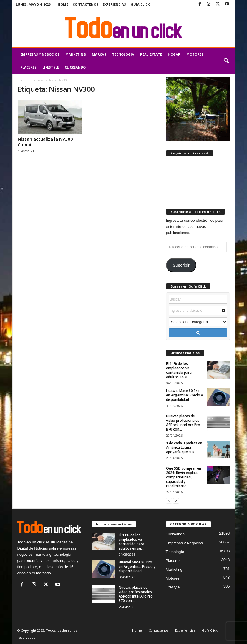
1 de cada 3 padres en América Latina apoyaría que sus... (184, 447)
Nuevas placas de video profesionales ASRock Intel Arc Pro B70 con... (183, 423)
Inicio (21, 80)
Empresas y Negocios (40, 54)
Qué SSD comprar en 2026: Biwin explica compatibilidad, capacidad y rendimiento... (184, 477)
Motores (195, 54)
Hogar (174, 54)
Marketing (76, 54)
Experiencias (114, 4)
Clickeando (75, 67)
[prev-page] (169, 501)
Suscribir (181, 265)
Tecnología (123, 54)
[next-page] (176, 501)
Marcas (99, 54)
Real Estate (151, 54)
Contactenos (86, 4)
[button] (226, 61)
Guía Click (140, 4)
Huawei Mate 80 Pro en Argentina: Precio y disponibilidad (184, 395)
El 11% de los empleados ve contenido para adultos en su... (179, 370)
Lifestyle (51, 67)
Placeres (28, 67)
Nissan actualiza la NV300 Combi (45, 142)
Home (63, 4)
